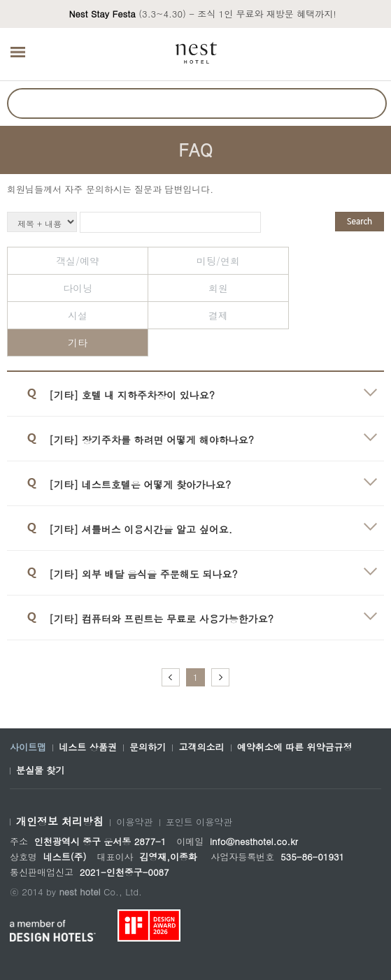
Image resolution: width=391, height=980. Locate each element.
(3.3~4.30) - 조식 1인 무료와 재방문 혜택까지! (202, 14)
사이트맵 (28, 747)
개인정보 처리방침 (60, 821)
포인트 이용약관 (199, 822)
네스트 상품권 (87, 747)
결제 (218, 315)
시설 (78, 315)
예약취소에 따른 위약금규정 (295, 747)
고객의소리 (201, 747)
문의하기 (148, 747)
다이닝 (78, 288)
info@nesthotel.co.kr (254, 841)
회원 (218, 288)
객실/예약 (78, 261)
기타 (78, 343)
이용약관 (134, 822)
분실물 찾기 (40, 770)
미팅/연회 (218, 261)
